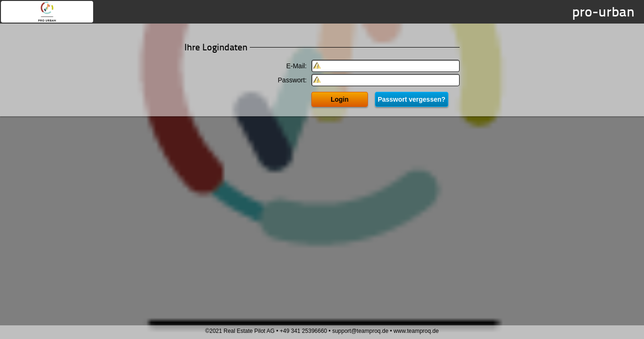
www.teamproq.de (416, 331)
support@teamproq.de (360, 331)
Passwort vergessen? (412, 99)
